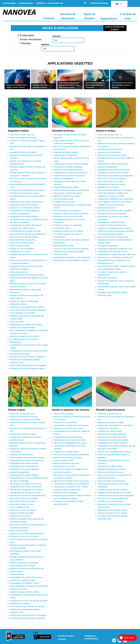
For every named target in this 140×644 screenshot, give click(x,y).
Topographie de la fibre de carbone (24, 463)
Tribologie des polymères (108, 246)
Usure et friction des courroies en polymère (27, 357)
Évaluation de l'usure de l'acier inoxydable (115, 211)
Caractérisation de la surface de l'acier (25, 231)
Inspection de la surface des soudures (26, 208)
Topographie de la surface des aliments (26, 225)
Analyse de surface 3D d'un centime (24, 336)
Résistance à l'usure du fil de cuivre (68, 216)
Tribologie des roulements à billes (111, 222)
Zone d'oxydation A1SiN (20, 246)
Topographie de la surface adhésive (25, 216)
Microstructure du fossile (20, 354)
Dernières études (66, 636)
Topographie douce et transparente (24, 205)
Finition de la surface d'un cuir (22, 135)
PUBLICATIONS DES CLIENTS (115, 28)
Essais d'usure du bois (19, 272)
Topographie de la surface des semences (27, 202)
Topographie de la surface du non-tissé (26, 484)
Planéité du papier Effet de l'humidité (112, 490)
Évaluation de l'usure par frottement (112, 214)
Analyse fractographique (20, 214)
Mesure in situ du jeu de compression (113, 237)
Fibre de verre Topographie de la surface (27, 490)
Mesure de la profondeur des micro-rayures (115, 190)
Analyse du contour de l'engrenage (24, 301)
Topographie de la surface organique (25, 211)
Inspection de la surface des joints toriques (27, 190)
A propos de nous (128, 16)
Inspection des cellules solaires (23, 228)
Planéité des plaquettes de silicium (112, 469)
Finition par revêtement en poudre (24, 138)
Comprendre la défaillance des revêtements (115, 199)
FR (119, 4)
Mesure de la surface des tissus (23, 510)
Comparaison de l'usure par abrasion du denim (29, 351)
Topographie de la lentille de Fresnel (112, 252)
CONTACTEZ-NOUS (99, 3)
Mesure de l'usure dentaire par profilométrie (28, 234)
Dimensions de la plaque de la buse (25, 193)
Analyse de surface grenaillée (22, 249)
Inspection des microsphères (66, 155)
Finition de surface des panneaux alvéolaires (28, 310)
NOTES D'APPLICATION (60, 28)
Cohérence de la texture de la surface (25, 419)
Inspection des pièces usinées (66, 152)
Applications (109, 18)
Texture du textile (17, 322)
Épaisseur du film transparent (66, 493)
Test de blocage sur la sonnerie (23, 313)
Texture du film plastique (64, 414)
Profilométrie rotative (18, 304)
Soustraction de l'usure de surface (112, 184)
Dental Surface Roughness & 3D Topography (28, 365)
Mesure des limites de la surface (23, 240)
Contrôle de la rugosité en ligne (23, 327)
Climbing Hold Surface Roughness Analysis (27, 368)
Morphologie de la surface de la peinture (26, 325)
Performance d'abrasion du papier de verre (115, 249)
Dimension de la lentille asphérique (68, 167)
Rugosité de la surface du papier (23, 152)
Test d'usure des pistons (107, 278)
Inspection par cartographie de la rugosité (27, 307)
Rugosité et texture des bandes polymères (27, 275)
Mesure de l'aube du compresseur (68, 211)
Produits (62, 639)
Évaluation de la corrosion (21, 252)
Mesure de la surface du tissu (22, 243)
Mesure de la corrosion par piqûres (24, 237)
